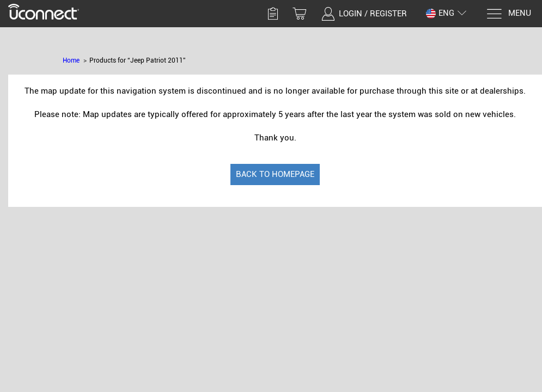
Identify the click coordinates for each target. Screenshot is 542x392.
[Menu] (508, 14)
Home (71, 60)
